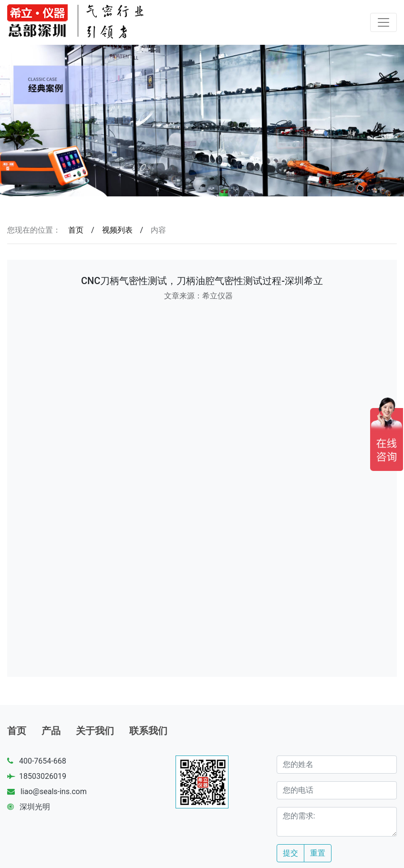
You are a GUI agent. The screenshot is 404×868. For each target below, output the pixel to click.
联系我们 (148, 731)
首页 (76, 230)
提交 (290, 853)
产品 (51, 731)
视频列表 (117, 230)
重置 (318, 853)
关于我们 (95, 731)
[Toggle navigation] (383, 22)
